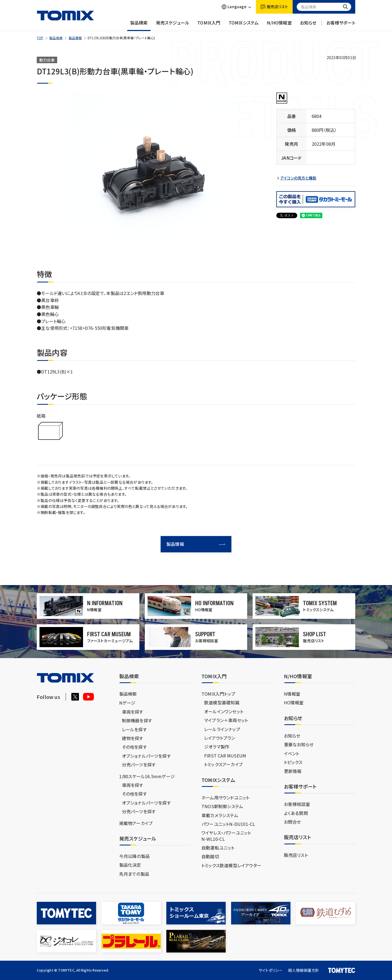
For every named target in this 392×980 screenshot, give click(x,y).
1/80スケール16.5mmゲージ (147, 776)
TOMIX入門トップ (218, 694)
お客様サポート (341, 25)
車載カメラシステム (220, 815)
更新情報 (293, 771)
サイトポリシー (271, 970)
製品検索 (139, 25)
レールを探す (134, 729)
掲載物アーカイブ (136, 823)
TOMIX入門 (209, 25)
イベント (292, 753)
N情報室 (292, 694)
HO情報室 (294, 702)
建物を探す (133, 738)
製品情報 (75, 38)
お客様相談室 (297, 804)
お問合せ (293, 822)
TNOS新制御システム (222, 806)
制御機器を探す (137, 720)
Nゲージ (127, 703)
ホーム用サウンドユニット (225, 798)
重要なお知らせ (299, 744)
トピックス (293, 762)
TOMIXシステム (244, 25)
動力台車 (47, 60)
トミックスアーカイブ (223, 764)
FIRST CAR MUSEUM (225, 756)
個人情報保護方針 (304, 970)
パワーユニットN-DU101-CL (228, 824)
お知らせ (308, 25)
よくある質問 (296, 813)
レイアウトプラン (220, 738)
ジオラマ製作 (217, 747)
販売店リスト (296, 855)
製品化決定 (130, 865)
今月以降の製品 (134, 856)
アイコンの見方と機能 (298, 178)
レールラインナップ (222, 729)
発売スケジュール (173, 25)
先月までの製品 (134, 874)
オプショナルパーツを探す (146, 756)
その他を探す (134, 747)
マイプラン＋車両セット (226, 720)
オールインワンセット (224, 711)
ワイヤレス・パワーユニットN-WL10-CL (226, 836)
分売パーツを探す (139, 765)
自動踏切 (210, 856)
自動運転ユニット (218, 848)
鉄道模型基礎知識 (222, 702)
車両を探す (133, 712)
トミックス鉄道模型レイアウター (231, 865)
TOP (40, 38)
